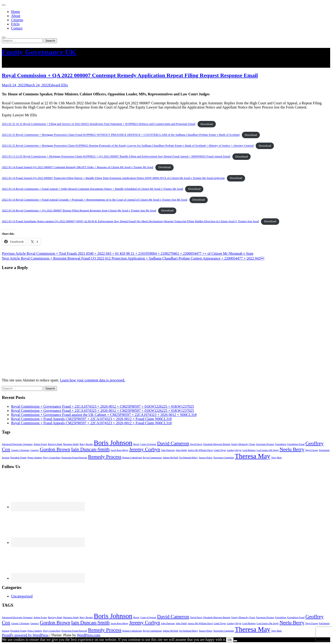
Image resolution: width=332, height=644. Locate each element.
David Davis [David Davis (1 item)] (196, 444)
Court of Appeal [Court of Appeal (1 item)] (148, 444)
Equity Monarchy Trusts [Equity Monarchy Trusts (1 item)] (243, 444)
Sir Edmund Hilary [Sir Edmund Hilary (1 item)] (188, 458)
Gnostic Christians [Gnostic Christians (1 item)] (20, 450)
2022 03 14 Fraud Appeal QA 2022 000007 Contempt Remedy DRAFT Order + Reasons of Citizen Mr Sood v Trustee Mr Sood (77, 167)
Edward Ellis (58, 85)
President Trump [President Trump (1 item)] (19, 458)
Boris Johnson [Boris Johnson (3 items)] (113, 443)
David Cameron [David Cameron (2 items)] (173, 443)
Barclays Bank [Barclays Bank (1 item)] (55, 444)
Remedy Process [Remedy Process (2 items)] (105, 457)
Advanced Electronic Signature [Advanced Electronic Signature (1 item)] (17, 444)
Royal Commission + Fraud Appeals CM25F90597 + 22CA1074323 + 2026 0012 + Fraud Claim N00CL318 (91, 419)
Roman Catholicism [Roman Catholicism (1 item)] (132, 458)
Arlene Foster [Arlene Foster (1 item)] (40, 444)
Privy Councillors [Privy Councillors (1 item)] (52, 458)
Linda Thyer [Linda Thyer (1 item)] (220, 450)
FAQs (15, 24)
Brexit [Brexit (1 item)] (136, 444)
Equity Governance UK (39, 52)
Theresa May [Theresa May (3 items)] (253, 456)
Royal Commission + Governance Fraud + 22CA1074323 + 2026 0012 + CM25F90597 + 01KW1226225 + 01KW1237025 (102, 406)
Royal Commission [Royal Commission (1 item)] (152, 458)
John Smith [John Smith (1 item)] (181, 450)
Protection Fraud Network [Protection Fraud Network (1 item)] (74, 458)
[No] (235, 641)
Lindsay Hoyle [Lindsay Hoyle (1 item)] (234, 450)
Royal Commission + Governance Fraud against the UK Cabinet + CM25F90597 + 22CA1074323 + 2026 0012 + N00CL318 (104, 415)
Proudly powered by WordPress (25, 635)
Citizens (17, 20)
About (16, 16)
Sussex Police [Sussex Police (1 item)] (206, 458)
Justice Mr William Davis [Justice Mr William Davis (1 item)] (200, 450)
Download (206, 124)
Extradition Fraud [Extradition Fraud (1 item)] (296, 444)
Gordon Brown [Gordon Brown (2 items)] (55, 449)
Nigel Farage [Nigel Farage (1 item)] (312, 450)
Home (16, 12)
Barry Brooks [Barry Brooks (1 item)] (86, 444)
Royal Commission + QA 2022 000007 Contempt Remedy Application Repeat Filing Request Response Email (130, 75)
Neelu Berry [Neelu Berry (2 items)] (292, 449)
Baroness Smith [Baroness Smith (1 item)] (71, 444)
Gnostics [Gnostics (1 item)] (35, 450)
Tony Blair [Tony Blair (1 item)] (276, 458)
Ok (230, 640)
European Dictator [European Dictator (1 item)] (265, 444)
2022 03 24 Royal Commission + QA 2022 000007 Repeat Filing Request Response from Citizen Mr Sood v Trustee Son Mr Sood (79, 211)
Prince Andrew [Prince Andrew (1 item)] (35, 458)
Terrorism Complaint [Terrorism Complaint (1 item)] (224, 458)
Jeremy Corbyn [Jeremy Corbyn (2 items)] (145, 449)
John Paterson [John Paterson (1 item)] (168, 450)
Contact (17, 28)
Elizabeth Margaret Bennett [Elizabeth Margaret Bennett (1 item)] (217, 444)
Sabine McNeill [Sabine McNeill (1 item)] (170, 458)
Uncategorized (22, 596)
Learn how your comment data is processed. (92, 380)
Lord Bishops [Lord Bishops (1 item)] (249, 450)
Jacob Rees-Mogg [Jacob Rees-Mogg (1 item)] (120, 450)
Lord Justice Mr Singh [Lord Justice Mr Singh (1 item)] (268, 450)
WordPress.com (88, 635)
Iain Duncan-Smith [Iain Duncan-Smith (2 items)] (90, 449)
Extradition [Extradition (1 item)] (281, 444)
